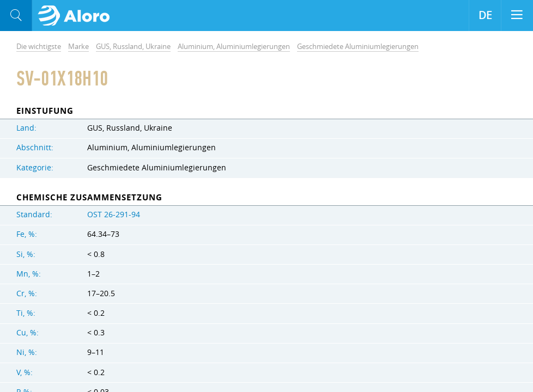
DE (485, 15)
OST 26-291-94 (114, 215)
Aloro (77, 16)
